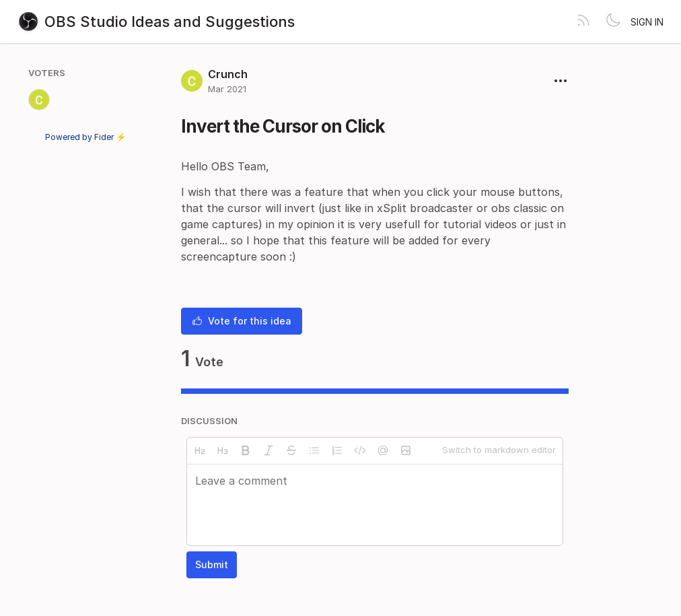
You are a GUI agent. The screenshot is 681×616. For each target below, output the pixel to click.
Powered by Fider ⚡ (85, 137)
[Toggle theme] (613, 22)
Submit (212, 564)
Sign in (647, 22)
